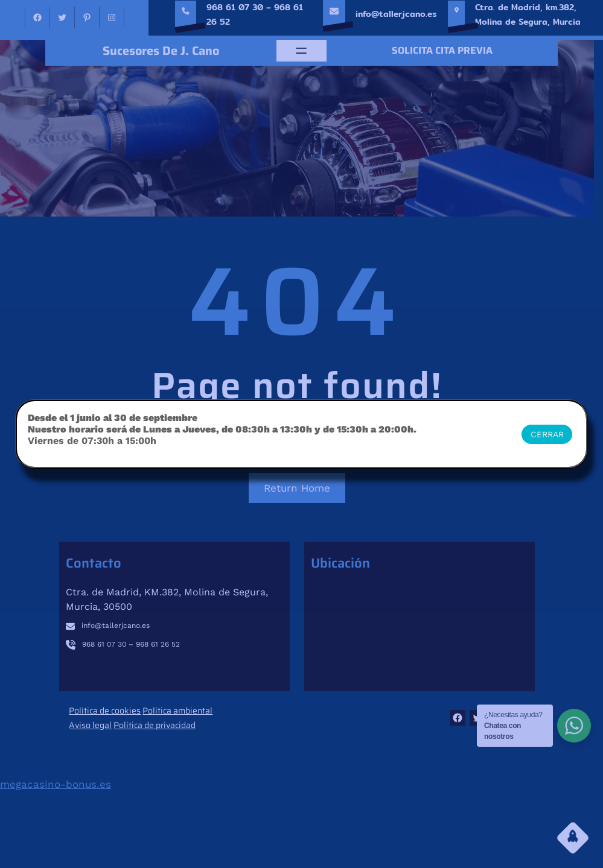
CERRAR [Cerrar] (547, 434)
